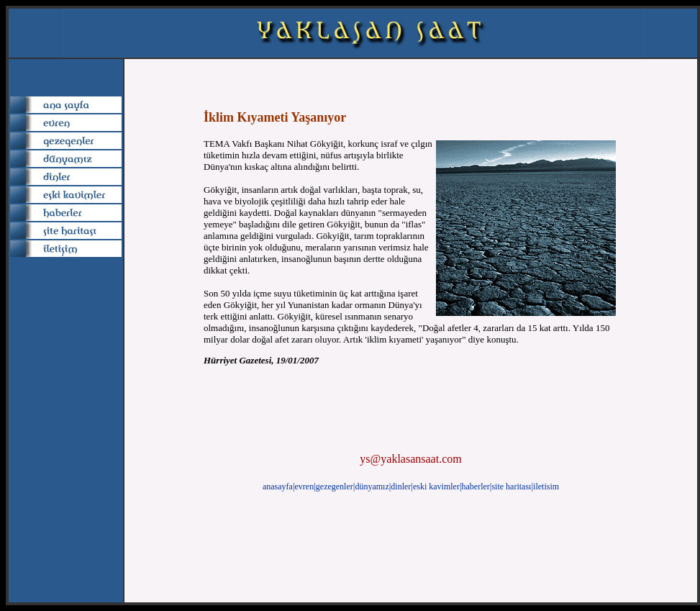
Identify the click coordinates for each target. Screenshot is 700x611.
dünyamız (372, 486)
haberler (476, 486)
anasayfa (278, 486)
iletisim (546, 486)
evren (305, 486)
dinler (401, 486)
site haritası (511, 486)
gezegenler (335, 486)
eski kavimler (436, 486)
